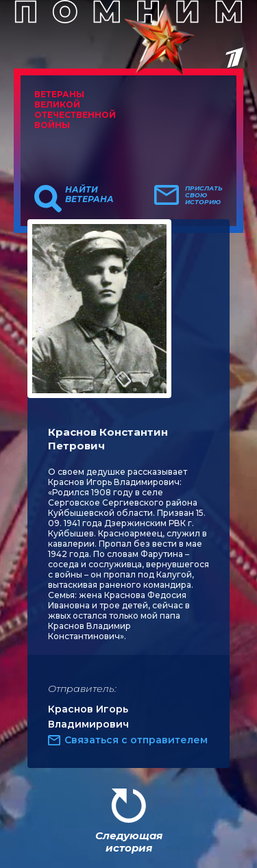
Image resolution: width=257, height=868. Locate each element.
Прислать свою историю (204, 195)
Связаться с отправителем (136, 740)
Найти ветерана (89, 195)
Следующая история (129, 842)
